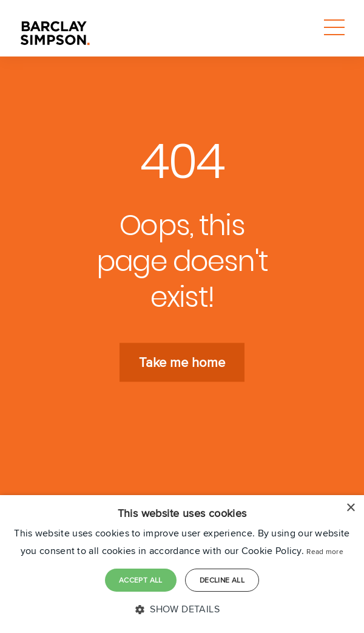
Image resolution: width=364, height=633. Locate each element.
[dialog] (182, 564)
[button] (182, 610)
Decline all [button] (222, 580)
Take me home (182, 363)
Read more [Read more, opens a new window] (325, 551)
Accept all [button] (141, 580)
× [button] (350, 508)
